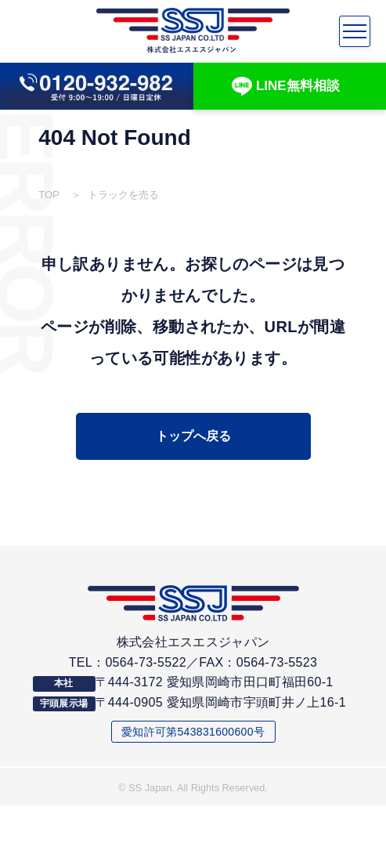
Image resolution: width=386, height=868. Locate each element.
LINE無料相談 (286, 87)
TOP (49, 195)
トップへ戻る (193, 436)
